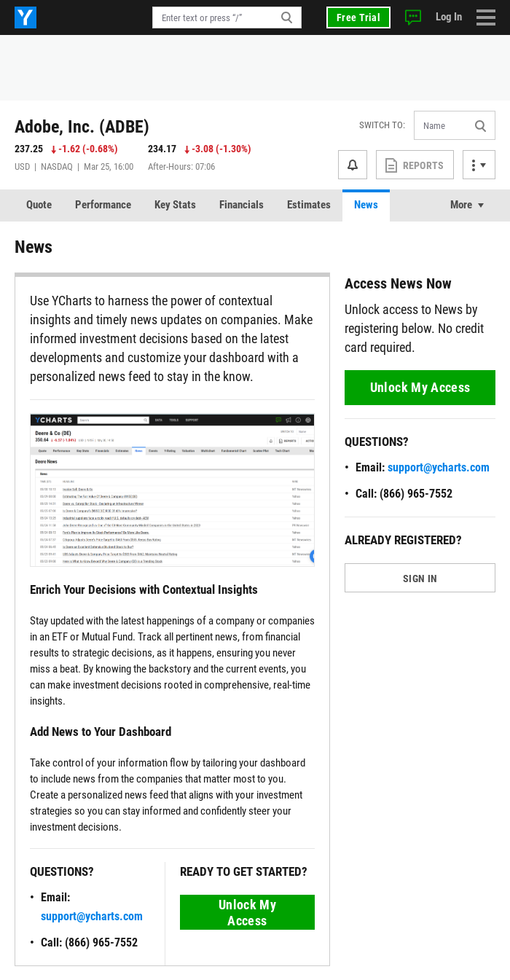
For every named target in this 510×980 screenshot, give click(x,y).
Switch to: (382, 125)
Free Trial (358, 17)
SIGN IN (420, 579)
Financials (242, 205)
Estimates (309, 205)
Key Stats (175, 205)
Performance (103, 205)
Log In (449, 17)
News (366, 205)
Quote (39, 205)
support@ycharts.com (92, 916)
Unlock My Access (247, 913)
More (461, 205)
